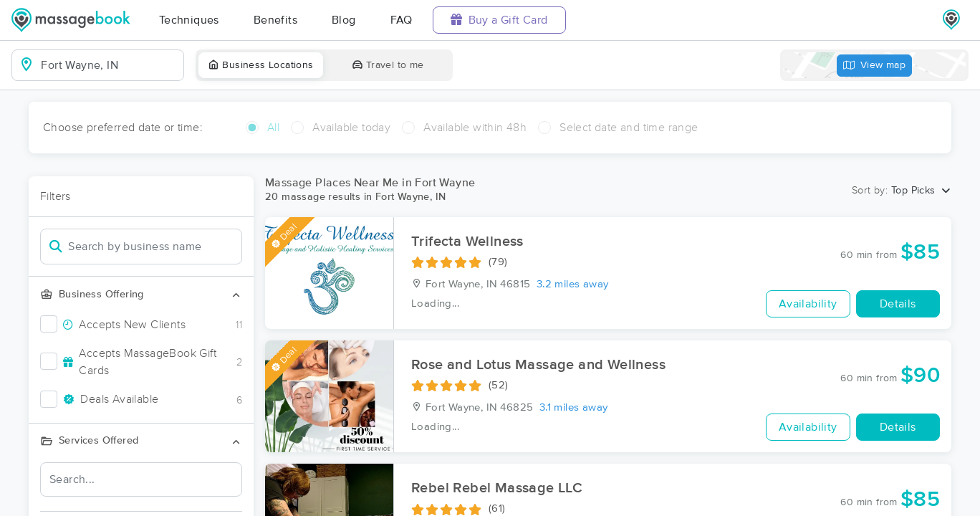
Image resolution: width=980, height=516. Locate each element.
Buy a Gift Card (499, 20)
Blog (344, 20)
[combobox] (109, 65)
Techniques (189, 20)
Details (898, 304)
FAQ (402, 20)
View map (875, 66)
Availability (808, 304)
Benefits (275, 20)
